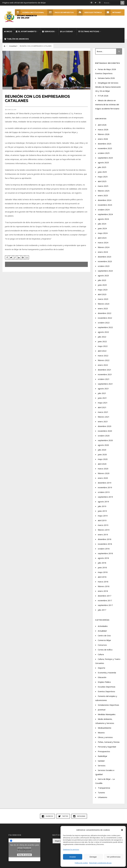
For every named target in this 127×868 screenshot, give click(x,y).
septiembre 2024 (105, 214)
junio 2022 (102, 341)
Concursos (102, 645)
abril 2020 (102, 464)
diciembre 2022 (105, 313)
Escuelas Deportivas (107, 687)
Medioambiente (105, 728)
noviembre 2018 (105, 544)
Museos (101, 733)
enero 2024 (103, 252)
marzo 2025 (103, 186)
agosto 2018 (103, 558)
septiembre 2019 (105, 497)
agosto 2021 (103, 389)
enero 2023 (103, 308)
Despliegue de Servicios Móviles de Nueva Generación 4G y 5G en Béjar (108, 87)
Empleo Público (104, 682)
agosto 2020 (103, 445)
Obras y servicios (105, 737)
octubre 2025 (104, 153)
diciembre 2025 (105, 144)
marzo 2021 (103, 412)
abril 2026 (102, 125)
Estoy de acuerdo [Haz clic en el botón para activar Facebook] (24, 855)
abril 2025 (102, 181)
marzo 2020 (103, 469)
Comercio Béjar (104, 640)
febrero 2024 (104, 247)
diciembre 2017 (105, 596)
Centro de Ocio (104, 636)
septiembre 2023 (105, 271)
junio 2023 (102, 285)
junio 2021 (102, 398)
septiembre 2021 (105, 384)
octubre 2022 (104, 323)
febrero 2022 (104, 360)
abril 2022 (102, 351)
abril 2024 (102, 238)
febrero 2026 (104, 134)
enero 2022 (103, 365)
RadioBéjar (103, 756)
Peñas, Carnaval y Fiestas (109, 742)
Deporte (102, 668)
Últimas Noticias (89, 31)
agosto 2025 (103, 162)
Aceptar (73, 857)
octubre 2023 (104, 266)
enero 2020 (103, 478)
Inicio (8, 31)
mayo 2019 (103, 516)
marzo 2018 (103, 582)
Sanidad (101, 761)
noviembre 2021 (105, 374)
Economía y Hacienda (107, 673)
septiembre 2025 (105, 158)
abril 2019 (102, 520)
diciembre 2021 (105, 370)
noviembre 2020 (105, 431)
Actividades (103, 626)
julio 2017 (102, 610)
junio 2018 (102, 567)
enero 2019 (103, 535)
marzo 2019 (103, 525)
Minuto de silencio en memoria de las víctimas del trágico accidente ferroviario (107, 104)
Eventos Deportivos (106, 691)
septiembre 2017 (105, 605)
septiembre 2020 (105, 440)
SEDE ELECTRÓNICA (89, 12)
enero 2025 (103, 195)
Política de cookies (81, 863)
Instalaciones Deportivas (108, 705)
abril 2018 (102, 577)
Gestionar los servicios (71, 849)
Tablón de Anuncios (17, 39)
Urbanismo (103, 797)
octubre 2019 (104, 492)
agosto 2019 (103, 502)
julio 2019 (102, 506)
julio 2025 (102, 167)
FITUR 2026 (103, 96)
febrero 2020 (104, 473)
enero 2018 (103, 591)
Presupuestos (104, 751)
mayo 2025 (103, 177)
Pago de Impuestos (60, 12)
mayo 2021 (103, 403)
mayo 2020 (103, 459)
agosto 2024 (103, 219)
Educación (102, 677)
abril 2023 (102, 294)
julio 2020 (102, 450)
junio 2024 (102, 228)
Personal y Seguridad (107, 747)
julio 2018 (102, 563)
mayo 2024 (103, 233)
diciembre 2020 (105, 426)
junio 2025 (102, 172)
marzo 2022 (103, 356)
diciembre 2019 (105, 483)
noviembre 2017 (105, 600)
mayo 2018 (103, 572)
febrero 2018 (104, 586)
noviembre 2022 (105, 318)
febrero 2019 (104, 530)
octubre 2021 (104, 379)
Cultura (101, 654)
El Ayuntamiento (26, 31)
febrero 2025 (104, 191)
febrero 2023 (104, 304)
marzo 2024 (103, 243)
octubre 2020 (104, 436)
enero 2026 (103, 139)
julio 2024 (102, 224)
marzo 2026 (103, 130)
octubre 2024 (104, 210)
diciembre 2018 (105, 539)
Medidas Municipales (107, 714)
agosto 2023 (103, 275)
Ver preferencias (114, 857)
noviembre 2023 (105, 261)
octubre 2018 (104, 549)
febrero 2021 (104, 417)
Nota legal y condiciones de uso (100, 863)
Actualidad (13, 46)
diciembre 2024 (105, 200)
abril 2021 (102, 407)
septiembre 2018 (105, 553)
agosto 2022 (103, 332)
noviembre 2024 (105, 205)
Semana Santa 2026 (106, 78)
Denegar (93, 857)
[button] (122, 830)
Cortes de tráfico (105, 650)
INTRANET (113, 12)
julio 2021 (102, 393)
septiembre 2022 (105, 327)
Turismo (101, 793)
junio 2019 (102, 511)
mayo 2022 (103, 346)
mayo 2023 (103, 290)
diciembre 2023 (105, 257)
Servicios (48, 31)
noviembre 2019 (105, 487)
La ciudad (66, 31)
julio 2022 (102, 337)
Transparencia (104, 788)
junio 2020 (102, 454)
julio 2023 (102, 280)
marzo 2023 (103, 299)
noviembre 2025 (105, 148)
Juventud (102, 710)
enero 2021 (103, 421)
